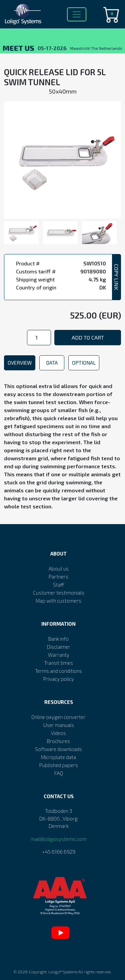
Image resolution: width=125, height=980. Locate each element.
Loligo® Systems (63, 972)
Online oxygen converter (58, 717)
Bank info (58, 639)
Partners (58, 577)
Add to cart (88, 337)
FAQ (59, 773)
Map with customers (58, 601)
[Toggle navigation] (77, 14)
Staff (58, 585)
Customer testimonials (59, 593)
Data (52, 363)
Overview (20, 363)
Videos (58, 733)
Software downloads (58, 749)
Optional (84, 363)
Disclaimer (59, 647)
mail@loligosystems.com (58, 839)
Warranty (59, 655)
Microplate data (58, 757)
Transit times (58, 663)
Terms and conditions (58, 671)
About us (59, 569)
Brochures (58, 741)
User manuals (59, 725)
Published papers (59, 765)
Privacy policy (59, 679)
